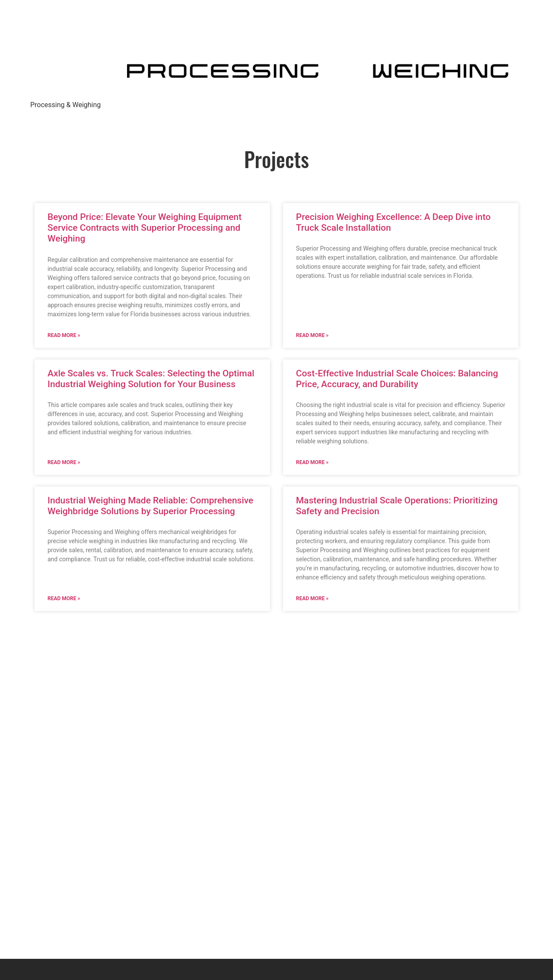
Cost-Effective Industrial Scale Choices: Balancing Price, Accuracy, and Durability (397, 379)
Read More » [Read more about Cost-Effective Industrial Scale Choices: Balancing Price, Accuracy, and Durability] (312, 462)
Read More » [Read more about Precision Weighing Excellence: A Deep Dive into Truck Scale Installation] (312, 335)
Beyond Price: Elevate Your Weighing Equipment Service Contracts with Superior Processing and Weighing (145, 228)
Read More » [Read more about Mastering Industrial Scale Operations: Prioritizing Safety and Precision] (312, 598)
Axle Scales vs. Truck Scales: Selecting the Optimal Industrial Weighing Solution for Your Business (151, 379)
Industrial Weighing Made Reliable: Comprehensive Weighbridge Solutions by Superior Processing (150, 506)
